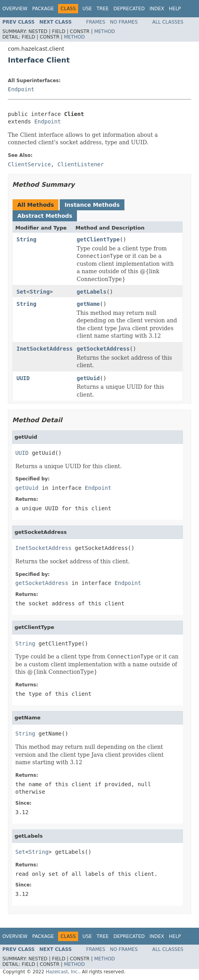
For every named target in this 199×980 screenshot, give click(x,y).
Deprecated (129, 9)
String (26, 239)
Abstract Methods (45, 216)
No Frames (124, 22)
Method (105, 31)
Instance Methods (92, 205)
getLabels (91, 292)
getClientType (98, 239)
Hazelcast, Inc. (62, 972)
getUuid (88, 378)
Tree (103, 9)
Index (157, 9)
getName (88, 304)
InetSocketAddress (45, 349)
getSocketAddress (103, 349)
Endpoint (21, 89)
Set (21, 292)
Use (87, 9)
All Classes (168, 22)
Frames (96, 22)
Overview (15, 9)
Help (175, 9)
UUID (23, 378)
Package (43, 9)
